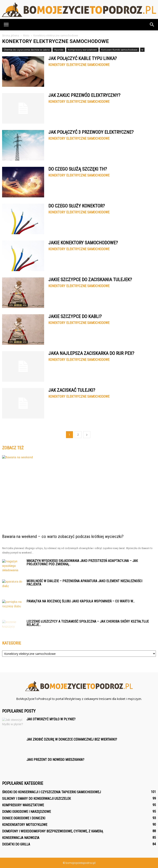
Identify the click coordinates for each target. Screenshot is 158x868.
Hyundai (59, 50)
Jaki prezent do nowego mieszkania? (55, 760)
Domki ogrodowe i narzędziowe (26, 812)
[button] (152, 25)
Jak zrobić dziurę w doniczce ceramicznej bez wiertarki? (72, 739)
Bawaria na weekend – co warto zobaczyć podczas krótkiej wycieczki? (63, 536)
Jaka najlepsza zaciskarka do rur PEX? (91, 353)
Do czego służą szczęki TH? (78, 169)
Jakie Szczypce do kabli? (75, 316)
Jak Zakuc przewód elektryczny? (84, 95)
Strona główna (11, 35)
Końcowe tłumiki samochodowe (119, 50)
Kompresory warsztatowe (82, 50)
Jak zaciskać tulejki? (72, 390)
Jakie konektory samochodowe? (83, 243)
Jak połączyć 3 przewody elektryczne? (91, 132)
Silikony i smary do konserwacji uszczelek (36, 799)
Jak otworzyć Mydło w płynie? (51, 719)
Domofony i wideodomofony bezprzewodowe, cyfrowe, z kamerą (53, 831)
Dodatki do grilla (16, 844)
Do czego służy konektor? (77, 206)
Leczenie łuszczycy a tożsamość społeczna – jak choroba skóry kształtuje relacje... (88, 623)
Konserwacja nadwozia (21, 838)
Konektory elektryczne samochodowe (79, 65)
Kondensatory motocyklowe (25, 825)
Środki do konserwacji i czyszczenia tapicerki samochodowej (51, 792)
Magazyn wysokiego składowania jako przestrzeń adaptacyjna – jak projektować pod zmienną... (82, 562)
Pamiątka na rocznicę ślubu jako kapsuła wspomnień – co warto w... (81, 601)
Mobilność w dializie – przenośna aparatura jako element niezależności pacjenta (84, 583)
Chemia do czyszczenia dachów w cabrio (27, 50)
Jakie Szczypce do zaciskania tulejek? (90, 280)
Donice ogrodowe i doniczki (24, 818)
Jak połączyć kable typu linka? (83, 58)
